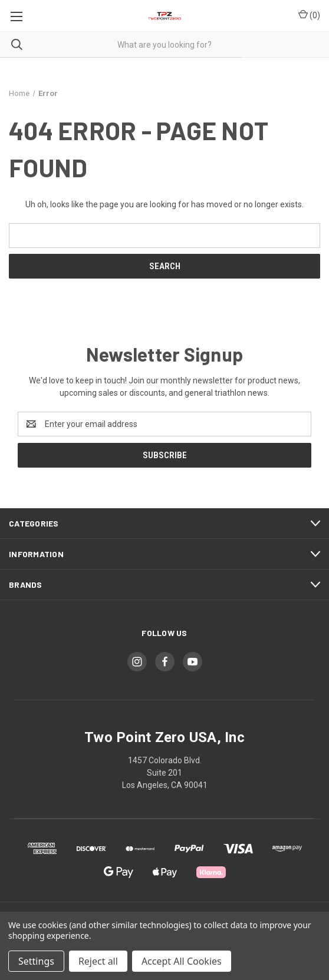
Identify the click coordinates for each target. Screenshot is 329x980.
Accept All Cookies (182, 961)
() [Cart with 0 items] (309, 15)
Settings (36, 961)
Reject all (98, 961)
